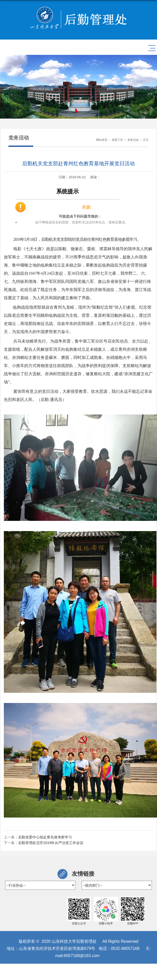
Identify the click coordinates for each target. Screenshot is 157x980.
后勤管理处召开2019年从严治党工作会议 (51, 843)
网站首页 (102, 140)
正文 (146, 140)
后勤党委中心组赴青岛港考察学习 (45, 837)
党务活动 (133, 140)
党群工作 (117, 140)
